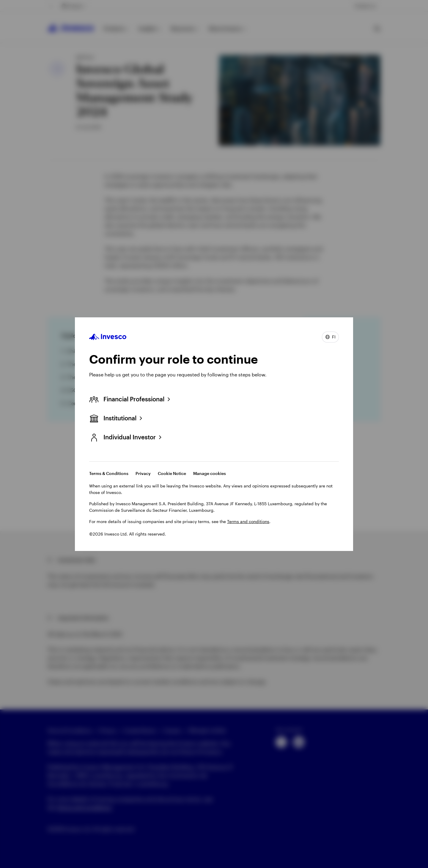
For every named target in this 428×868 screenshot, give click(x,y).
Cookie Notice (172, 473)
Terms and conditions (248, 521)
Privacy (143, 473)
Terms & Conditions (109, 473)
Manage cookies (210, 473)
